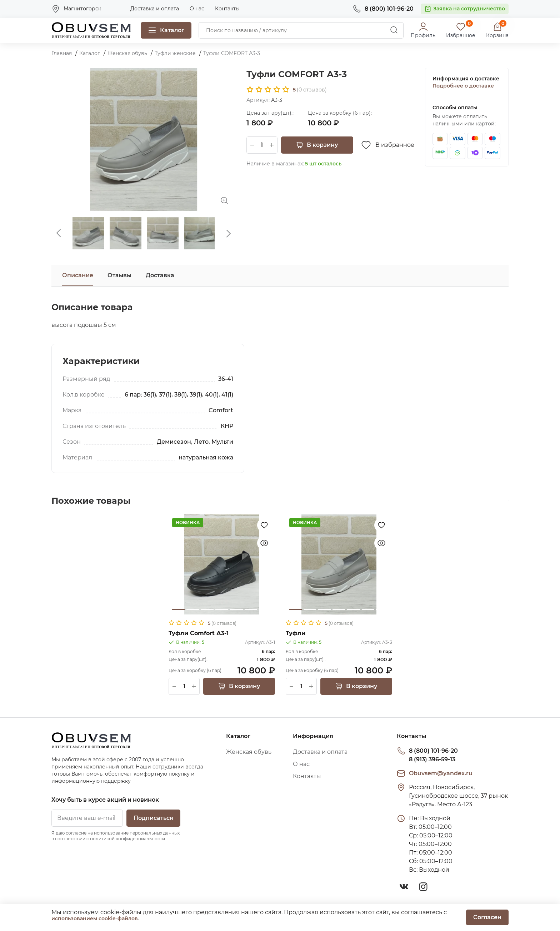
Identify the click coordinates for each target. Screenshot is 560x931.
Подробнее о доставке (463, 86)
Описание (78, 275)
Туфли (296, 633)
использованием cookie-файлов (95, 918)
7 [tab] (265, 610)
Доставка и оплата (155, 9)
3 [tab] (207, 610)
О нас (197, 9)
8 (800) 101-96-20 (433, 751)
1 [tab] (178, 610)
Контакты (227, 9)
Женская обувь (249, 752)
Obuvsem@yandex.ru (441, 773)
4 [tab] (222, 610)
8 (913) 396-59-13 (432, 759)
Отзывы (119, 275)
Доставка (160, 275)
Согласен (487, 917)
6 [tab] (251, 610)
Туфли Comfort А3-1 (199, 633)
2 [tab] (193, 610)
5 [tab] (236, 610)
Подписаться (153, 818)
